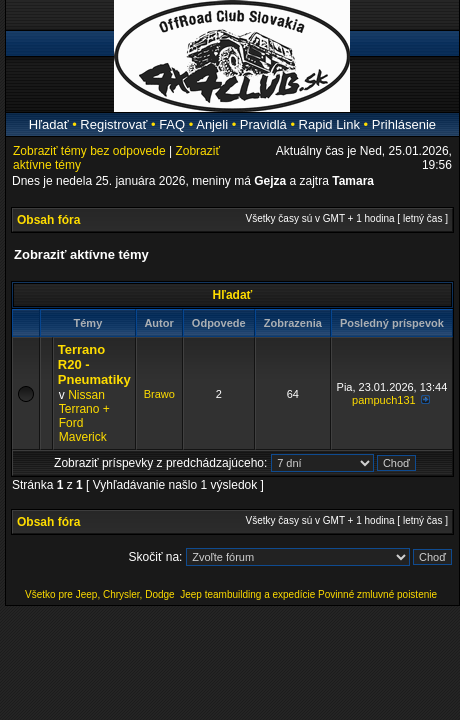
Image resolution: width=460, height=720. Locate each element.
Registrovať (113, 124)
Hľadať (49, 124)
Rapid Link (329, 124)
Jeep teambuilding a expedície (247, 594)
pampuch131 (384, 400)
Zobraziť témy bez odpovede (89, 151)
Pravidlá (263, 124)
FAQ (172, 124)
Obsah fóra (48, 220)
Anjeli (212, 124)
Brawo (159, 394)
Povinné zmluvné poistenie (377, 594)
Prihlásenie (404, 124)
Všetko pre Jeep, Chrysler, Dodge (101, 594)
